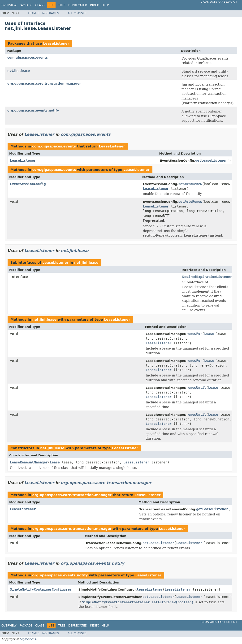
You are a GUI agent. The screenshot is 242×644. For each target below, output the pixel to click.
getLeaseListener (211, 160)
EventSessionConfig (28, 184)
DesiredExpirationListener (207, 277)
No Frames (51, 13)
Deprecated (78, 5)
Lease (209, 334)
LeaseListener (56, 43)
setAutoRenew (190, 184)
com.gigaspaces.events (28, 58)
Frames (34, 13)
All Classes (77, 13)
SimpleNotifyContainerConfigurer (41, 589)
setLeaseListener (158, 543)
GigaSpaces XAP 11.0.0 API (219, 2)
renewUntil (196, 388)
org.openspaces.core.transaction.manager (44, 84)
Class (40, 5)
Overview (9, 5)
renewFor (194, 334)
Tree (62, 5)
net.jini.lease (19, 71)
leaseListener (150, 589)
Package (26, 5)
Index (95, 5)
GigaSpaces (28, 639)
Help (105, 5)
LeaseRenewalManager (29, 462)
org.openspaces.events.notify (33, 110)
